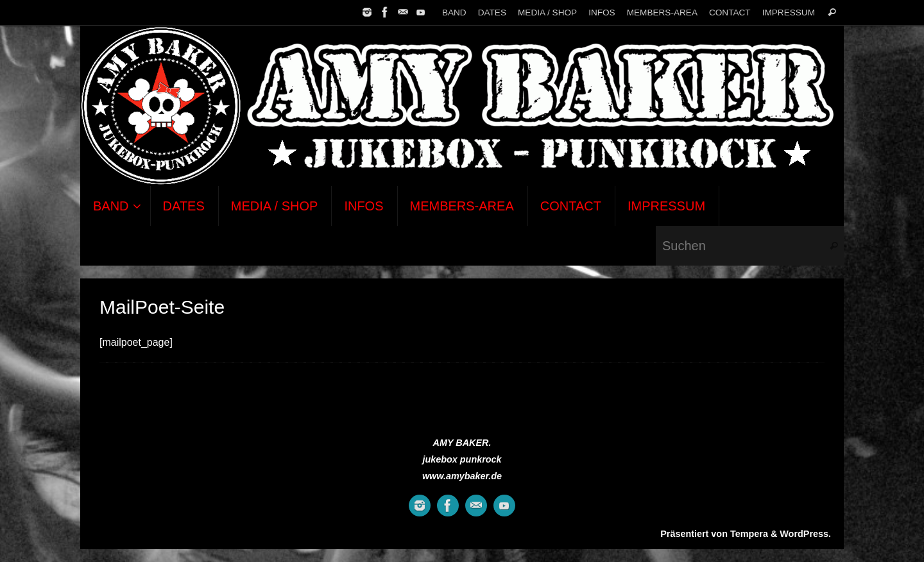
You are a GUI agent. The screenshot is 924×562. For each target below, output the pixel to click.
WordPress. (805, 534)
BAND (454, 13)
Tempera (749, 534)
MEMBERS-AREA (662, 13)
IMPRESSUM (789, 13)
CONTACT (730, 13)
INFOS (602, 13)
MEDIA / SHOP (547, 13)
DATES (492, 13)
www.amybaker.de (462, 476)
